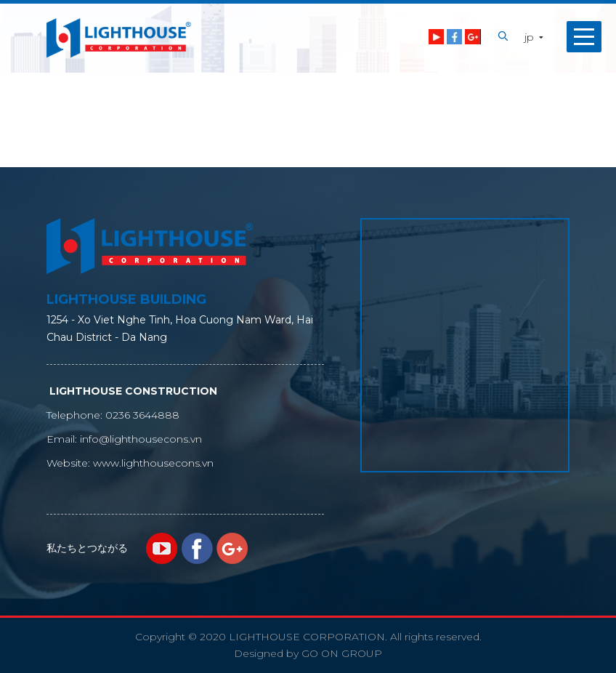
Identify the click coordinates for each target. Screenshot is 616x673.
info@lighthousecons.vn (141, 439)
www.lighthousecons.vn (153, 463)
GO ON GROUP (342, 653)
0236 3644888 (142, 415)
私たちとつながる (87, 548)
